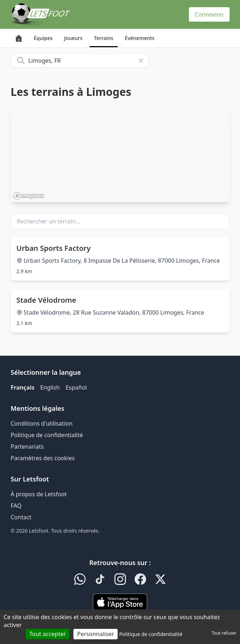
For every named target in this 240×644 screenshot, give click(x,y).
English (50, 387)
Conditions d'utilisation (42, 423)
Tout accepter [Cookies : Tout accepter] (47, 634)
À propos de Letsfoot (39, 494)
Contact (21, 517)
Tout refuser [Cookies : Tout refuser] (224, 633)
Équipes (43, 38)
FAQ (16, 506)
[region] (120, 156)
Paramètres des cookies (43, 458)
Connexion (209, 14)
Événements (140, 38)
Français (23, 387)
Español (76, 387)
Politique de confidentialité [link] (151, 634)
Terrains (104, 38)
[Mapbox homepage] (29, 196)
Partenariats (27, 447)
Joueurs (73, 38)
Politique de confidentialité (47, 435)
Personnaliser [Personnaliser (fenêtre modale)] (96, 634)
